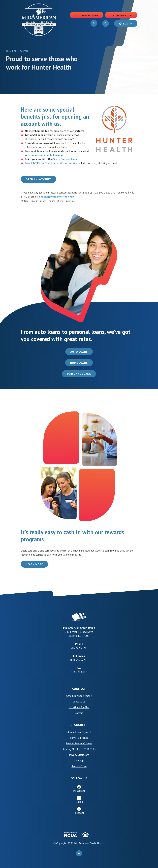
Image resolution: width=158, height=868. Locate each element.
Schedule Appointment (79, 696)
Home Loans (79, 363)
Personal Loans (79, 374)
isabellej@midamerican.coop (56, 197)
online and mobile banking (47, 155)
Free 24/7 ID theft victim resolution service (51, 163)
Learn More (34, 564)
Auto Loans (79, 352)
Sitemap (79, 760)
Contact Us (79, 701)
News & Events (79, 738)
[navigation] (94, 23)
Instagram (79, 791)
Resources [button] (79, 725)
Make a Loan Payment (79, 732)
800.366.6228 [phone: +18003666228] (78, 660)
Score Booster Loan (65, 159)
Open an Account (38, 179)
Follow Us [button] (79, 778)
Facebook (79, 813)
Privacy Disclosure (79, 755)
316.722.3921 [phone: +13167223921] (78, 648)
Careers (79, 713)
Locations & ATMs (79, 707)
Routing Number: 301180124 (79, 749)
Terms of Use (79, 766)
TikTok (79, 802)
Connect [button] (79, 689)
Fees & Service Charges (79, 743)
